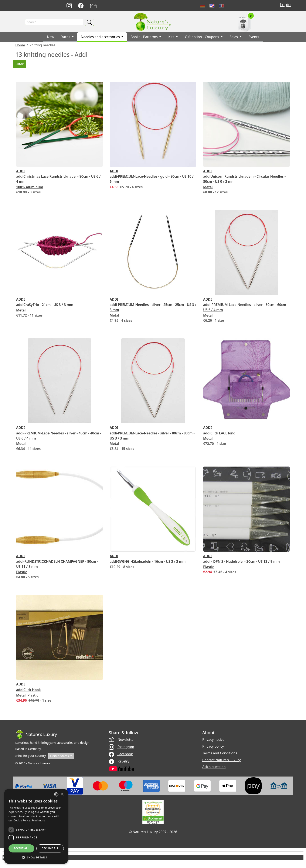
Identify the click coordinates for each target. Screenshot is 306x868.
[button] (36, 857)
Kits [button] (172, 37)
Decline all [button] (50, 848)
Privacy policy (213, 747)
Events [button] (254, 37)
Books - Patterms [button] (144, 37)
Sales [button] (234, 37)
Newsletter (122, 740)
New (50, 37)
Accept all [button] (21, 848)
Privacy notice (213, 740)
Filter (20, 64)
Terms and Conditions (220, 753)
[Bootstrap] (36, 735)
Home (20, 46)
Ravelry (119, 762)
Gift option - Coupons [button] (202, 37)
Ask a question (214, 767)
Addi (21, 171)
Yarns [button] (66, 37)
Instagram (121, 747)
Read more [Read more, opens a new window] (38, 820)
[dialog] (36, 826)
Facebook (121, 754)
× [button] (62, 794)
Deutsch (203, 6)
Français (221, 6)
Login (285, 5)
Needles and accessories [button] (101, 37)
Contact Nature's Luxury (221, 760)
